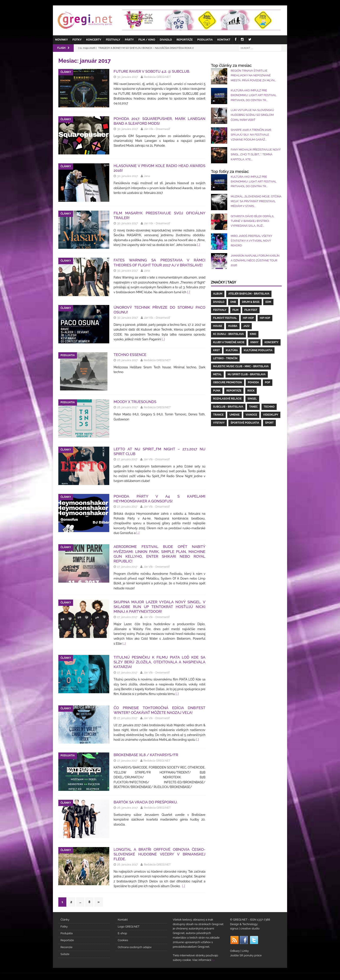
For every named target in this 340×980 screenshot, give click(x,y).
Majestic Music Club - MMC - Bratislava (241, 366)
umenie (234, 415)
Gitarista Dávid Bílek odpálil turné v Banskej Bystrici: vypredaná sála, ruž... (253, 221)
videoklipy (271, 415)
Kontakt (224, 40)
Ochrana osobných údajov (135, 947)
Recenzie (66, 947)
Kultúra (232, 350)
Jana (147, 176)
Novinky (61, 40)
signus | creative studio (245, 928)
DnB (233, 302)
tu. (213, 960)
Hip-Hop (248, 318)
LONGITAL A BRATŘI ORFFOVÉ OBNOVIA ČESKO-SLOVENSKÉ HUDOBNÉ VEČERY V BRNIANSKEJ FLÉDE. (159, 854)
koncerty (271, 342)
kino (253, 334)
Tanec (253, 407)
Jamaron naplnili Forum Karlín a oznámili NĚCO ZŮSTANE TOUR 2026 (255, 261)
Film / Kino (147, 40)
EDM (268, 302)
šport (269, 423)
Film (235, 310)
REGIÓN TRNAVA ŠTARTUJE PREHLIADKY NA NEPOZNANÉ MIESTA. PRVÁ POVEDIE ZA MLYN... (253, 75)
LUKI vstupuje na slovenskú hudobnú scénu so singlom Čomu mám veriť (252, 115)
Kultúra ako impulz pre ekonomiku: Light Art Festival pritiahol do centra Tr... (254, 95)
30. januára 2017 (127, 77)
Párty (129, 40)
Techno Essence (130, 355)
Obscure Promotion (228, 382)
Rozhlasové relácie (227, 399)
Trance (218, 415)
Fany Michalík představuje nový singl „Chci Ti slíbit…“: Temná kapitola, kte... (256, 154)
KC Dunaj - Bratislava (229, 334)
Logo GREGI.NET (129, 927)
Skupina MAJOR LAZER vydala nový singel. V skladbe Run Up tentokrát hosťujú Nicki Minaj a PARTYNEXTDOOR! (159, 607)
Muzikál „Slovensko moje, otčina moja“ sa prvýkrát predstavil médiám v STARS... (256, 201)
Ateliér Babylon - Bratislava (249, 294)
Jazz (246, 326)
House (218, 326)
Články (65, 920)
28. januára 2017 (127, 360)
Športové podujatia (245, 423)
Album (218, 294)
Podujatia (205, 40)
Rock (251, 391)
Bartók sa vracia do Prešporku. (146, 802)
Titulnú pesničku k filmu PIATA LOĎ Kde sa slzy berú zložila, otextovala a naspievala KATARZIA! (159, 662)
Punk (217, 391)
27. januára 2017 (127, 459)
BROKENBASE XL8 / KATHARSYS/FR (146, 755)
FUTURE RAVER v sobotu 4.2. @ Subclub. (152, 71)
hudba (233, 326)
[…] (199, 245)
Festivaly (113, 40)
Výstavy (219, 423)
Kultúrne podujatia (258, 350)
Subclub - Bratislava (228, 407)
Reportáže (185, 40)
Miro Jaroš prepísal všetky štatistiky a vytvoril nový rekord (251, 241)
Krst (217, 350)
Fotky (77, 40)
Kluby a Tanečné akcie (229, 342)
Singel (252, 399)
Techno (269, 407)
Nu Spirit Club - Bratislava (247, 374)
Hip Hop (265, 318)
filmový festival (225, 318)
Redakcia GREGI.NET (157, 77)
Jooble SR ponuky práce (246, 955)
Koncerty (94, 40)
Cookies (123, 940)
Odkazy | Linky (239, 951)
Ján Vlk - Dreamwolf (157, 129)
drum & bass (251, 302)
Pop (268, 382)
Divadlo (166, 40)
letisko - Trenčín (225, 358)
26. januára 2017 (127, 808)
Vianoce (251, 415)
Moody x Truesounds (135, 402)
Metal (217, 374)
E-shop (122, 933)
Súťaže (65, 954)
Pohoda (253, 382)
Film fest (251, 310)
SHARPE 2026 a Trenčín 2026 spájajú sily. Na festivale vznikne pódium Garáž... (251, 135)
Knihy (254, 342)
